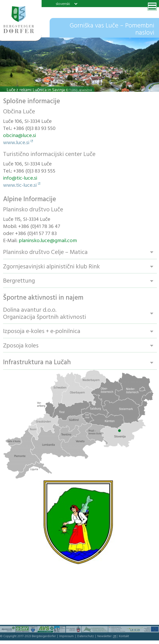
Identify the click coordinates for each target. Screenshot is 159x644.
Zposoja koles (21, 346)
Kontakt (124, 637)
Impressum (67, 637)
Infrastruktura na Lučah (37, 363)
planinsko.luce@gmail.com (48, 241)
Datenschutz (86, 637)
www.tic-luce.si (20, 186)
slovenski (63, 4)
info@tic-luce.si (20, 179)
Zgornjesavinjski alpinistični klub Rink (52, 267)
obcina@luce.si (19, 136)
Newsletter (105, 637)
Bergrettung (19, 281)
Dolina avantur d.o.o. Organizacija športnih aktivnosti (45, 314)
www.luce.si (16, 143)
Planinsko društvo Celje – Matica (45, 252)
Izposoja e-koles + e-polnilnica (42, 332)
